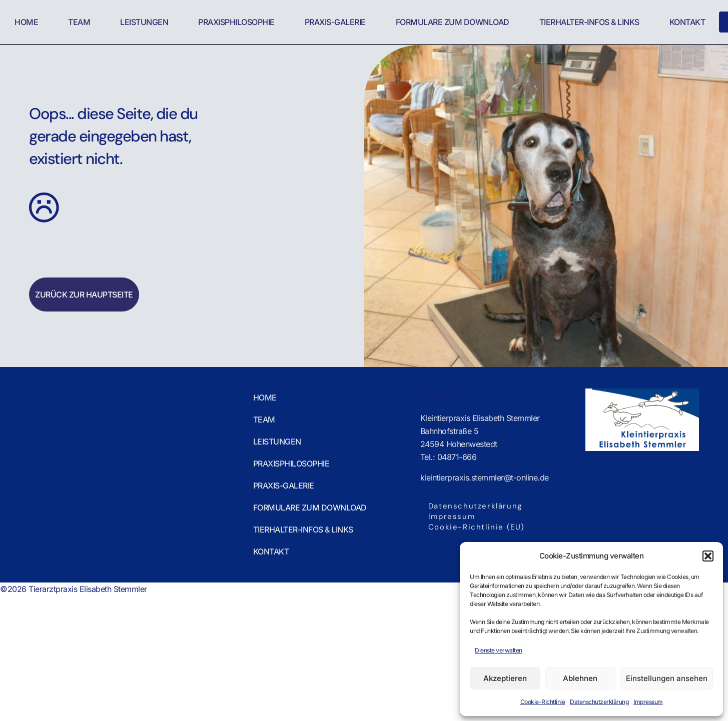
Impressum (648, 702)
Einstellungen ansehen (667, 678)
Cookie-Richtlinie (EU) (477, 527)
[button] (708, 556)
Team (79, 22)
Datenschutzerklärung (599, 702)
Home (26, 22)
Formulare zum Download (452, 22)
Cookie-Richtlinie (543, 702)
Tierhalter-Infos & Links (589, 22)
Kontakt (687, 22)
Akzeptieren (505, 678)
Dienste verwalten (499, 650)
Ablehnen (580, 678)
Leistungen (144, 22)
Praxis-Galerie (335, 22)
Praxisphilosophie (236, 22)
